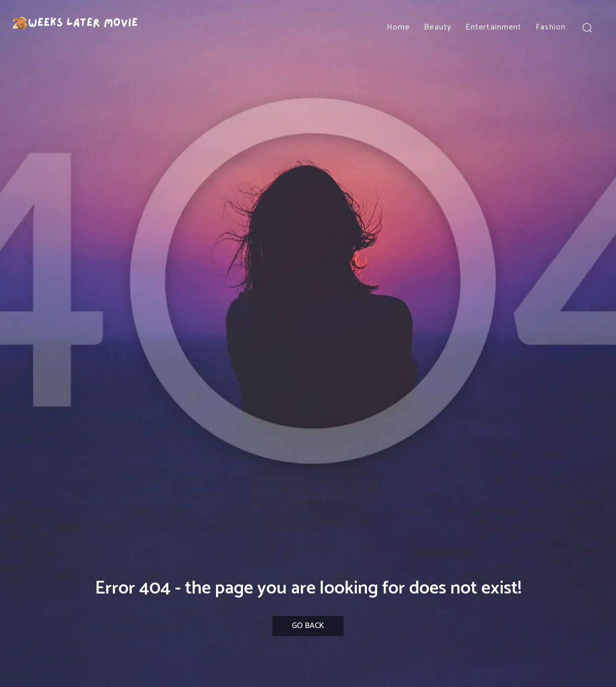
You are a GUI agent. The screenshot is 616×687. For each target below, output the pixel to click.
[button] (587, 27)
